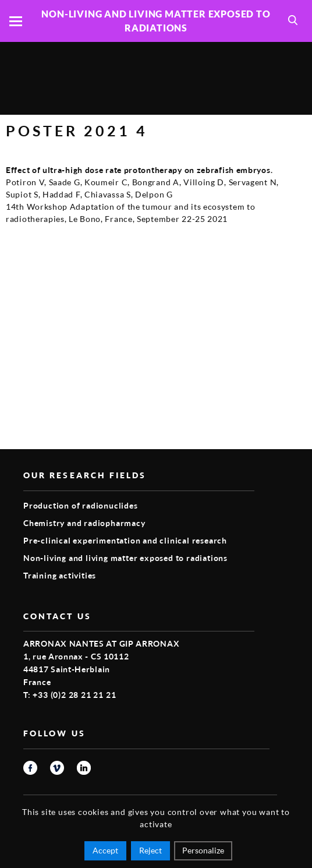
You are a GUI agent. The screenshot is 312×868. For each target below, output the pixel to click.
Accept (105, 850)
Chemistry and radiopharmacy (84, 523)
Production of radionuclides (81, 505)
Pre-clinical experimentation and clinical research (125, 540)
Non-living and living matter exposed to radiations (125, 558)
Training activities (60, 575)
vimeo (57, 768)
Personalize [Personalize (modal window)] (203, 850)
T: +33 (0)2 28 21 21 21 (70, 695)
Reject (150, 850)
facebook (30, 768)
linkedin (84, 768)
